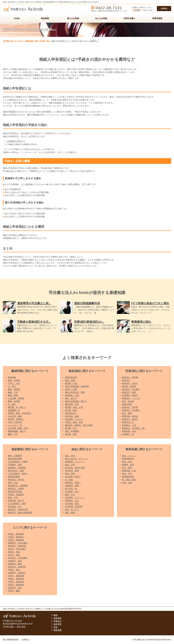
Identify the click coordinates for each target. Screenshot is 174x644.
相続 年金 (13, 483)
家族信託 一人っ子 (131, 398)
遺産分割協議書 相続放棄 (77, 386)
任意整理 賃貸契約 (74, 506)
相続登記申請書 (15, 492)
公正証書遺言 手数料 (18, 462)
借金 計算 (70, 465)
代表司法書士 (129, 18)
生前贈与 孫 (128, 434)
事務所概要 (157, 18)
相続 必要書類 (72, 431)
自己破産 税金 (72, 503)
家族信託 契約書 (130, 377)
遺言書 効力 (71, 428)
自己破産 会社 (72, 492)
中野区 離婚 (14, 591)
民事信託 (57, 621)
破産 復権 (70, 512)
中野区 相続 (14, 570)
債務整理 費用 (72, 486)
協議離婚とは (14, 410)
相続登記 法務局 (16, 489)
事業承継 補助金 (130, 416)
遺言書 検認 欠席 (74, 407)
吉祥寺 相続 (14, 555)
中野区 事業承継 (16, 579)
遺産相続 (57, 618)
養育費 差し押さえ (17, 407)
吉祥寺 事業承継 (16, 576)
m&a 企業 (127, 483)
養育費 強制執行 (16, 419)
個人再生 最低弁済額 (75, 468)
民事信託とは (128, 422)
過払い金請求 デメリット (77, 459)
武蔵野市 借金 (15, 561)
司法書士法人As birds (13, 41)
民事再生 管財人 (73, 483)
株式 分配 (127, 462)
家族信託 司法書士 (131, 389)
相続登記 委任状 (16, 480)
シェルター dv (15, 425)
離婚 (55, 615)
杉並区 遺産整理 (16, 534)
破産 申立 (70, 495)
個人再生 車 (71, 489)
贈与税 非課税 (129, 386)
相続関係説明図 (15, 459)
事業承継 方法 (129, 471)
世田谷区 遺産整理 (17, 567)
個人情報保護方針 (11, 640)
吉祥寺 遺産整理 (16, 540)
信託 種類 (127, 413)
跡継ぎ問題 (127, 404)
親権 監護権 (14, 380)
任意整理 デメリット (75, 498)
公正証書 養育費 (16, 398)
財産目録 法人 (15, 506)
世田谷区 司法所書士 (18, 558)
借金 (55, 627)
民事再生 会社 (72, 501)
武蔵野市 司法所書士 (18, 543)
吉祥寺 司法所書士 (17, 549)
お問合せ (164, 9)
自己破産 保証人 (73, 477)
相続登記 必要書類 (17, 468)
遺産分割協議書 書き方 (76, 401)
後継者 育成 (128, 465)
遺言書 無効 (71, 434)
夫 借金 (69, 480)
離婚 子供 (13, 392)
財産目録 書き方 (16, 501)
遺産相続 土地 (72, 395)
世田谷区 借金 (15, 588)
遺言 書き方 (71, 398)
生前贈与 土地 (129, 425)
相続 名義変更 (15, 456)
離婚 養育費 (14, 389)
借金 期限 (70, 474)
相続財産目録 (71, 377)
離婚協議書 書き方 (17, 431)
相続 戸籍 (13, 498)
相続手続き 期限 (16, 471)
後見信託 (126, 380)
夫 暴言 (12, 404)
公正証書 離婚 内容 (18, 428)
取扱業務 (45, 18)
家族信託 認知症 (130, 419)
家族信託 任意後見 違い (134, 428)
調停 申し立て (72, 509)
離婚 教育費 (14, 401)
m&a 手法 (127, 474)
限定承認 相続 (72, 416)
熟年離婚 (12, 377)
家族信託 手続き (130, 383)
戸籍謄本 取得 (15, 465)
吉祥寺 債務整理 (16, 585)
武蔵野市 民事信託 (17, 573)
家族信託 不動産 (130, 407)
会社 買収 (127, 468)
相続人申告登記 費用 (75, 392)
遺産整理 (57, 624)
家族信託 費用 (129, 392)
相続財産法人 (71, 413)
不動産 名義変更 (16, 495)
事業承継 (57, 630)
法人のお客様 (101, 18)
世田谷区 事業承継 (17, 546)
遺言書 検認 (71, 410)
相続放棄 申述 (72, 404)
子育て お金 (14, 383)
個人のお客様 (73, 18)
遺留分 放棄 (71, 389)
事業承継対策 (128, 459)
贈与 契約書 (128, 401)
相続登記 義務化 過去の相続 (79, 425)
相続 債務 (70, 380)
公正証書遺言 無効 (17, 503)
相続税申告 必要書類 (18, 486)
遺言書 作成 (71, 383)
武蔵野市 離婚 (15, 564)
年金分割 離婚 (15, 416)
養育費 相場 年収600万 (19, 413)
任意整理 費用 (72, 471)
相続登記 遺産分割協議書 (20, 512)
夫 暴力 (12, 386)
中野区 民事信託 (16, 537)
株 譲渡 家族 (129, 480)
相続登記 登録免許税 (18, 509)
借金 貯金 (70, 456)
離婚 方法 (13, 434)
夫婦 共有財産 (15, 422)
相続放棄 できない (74, 419)
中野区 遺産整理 (16, 582)
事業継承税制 (128, 477)
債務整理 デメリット (75, 462)
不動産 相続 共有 (74, 422)
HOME (17, 18)
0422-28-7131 (109, 8)
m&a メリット (129, 456)
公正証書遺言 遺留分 (18, 474)
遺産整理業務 (14, 477)
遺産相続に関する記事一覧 (37, 41)
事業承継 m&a (129, 431)
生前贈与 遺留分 (130, 395)
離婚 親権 (13, 395)
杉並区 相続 (14, 552)
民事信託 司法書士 (131, 410)
